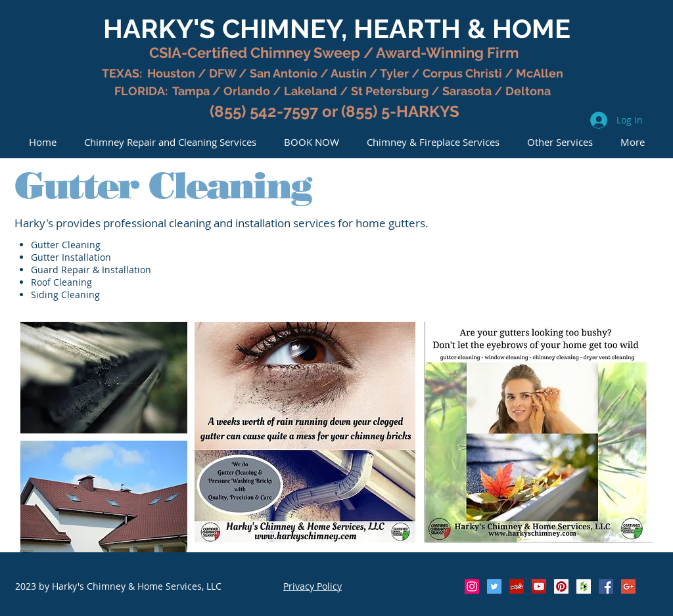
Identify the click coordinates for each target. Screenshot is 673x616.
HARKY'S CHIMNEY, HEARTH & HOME (337, 29)
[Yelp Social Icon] (517, 586)
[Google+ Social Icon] (628, 586)
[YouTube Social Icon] (539, 586)
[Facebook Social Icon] (606, 586)
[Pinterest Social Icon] (561, 586)
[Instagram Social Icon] (472, 586)
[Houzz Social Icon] (584, 586)
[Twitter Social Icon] (494, 586)
